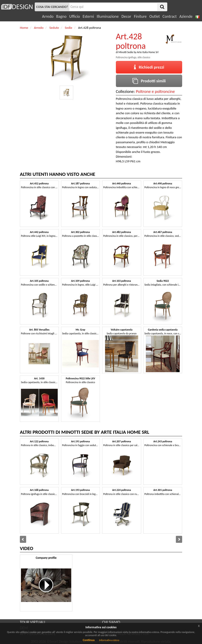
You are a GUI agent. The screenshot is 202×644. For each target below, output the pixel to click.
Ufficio (75, 16)
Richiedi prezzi (149, 67)
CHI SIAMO (111, 622)
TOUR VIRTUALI (32, 622)
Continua (89, 640)
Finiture (140, 16)
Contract (170, 16)
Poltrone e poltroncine (155, 91)
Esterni (88, 16)
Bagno (61, 16)
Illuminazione (108, 16)
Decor (126, 16)
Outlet (154, 16)
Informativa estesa (109, 640)
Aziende (186, 16)
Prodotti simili (149, 81)
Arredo (48, 16)
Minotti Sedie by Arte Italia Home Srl (139, 52)
